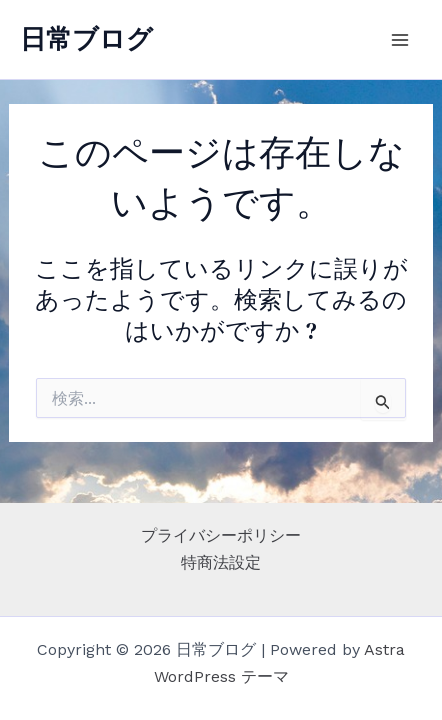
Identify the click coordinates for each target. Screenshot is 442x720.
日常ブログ (86, 39)
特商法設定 (221, 562)
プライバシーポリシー (221, 535)
